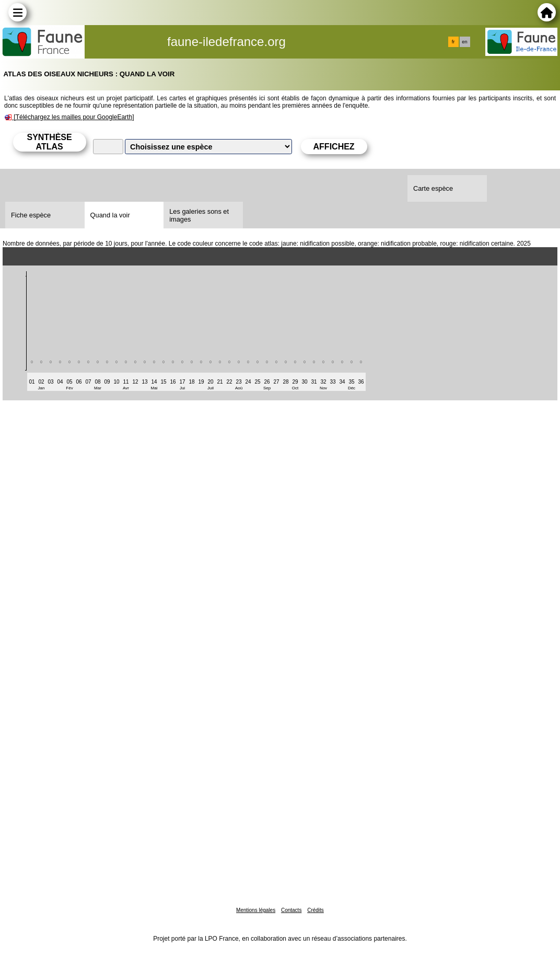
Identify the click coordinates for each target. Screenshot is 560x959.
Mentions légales (256, 910)
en (464, 42)
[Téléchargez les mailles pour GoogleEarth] (74, 117)
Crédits (316, 910)
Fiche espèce (31, 215)
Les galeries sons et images (199, 215)
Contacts (291, 910)
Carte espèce (433, 188)
